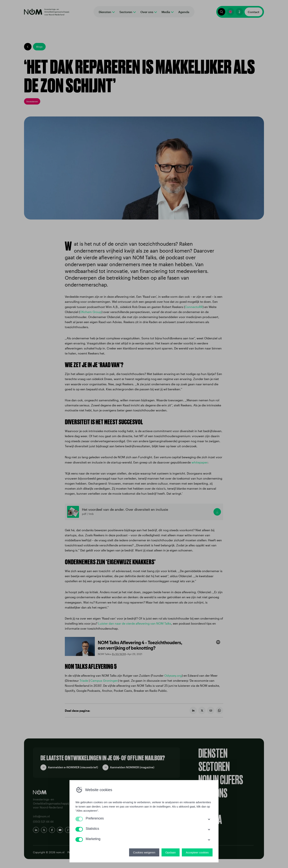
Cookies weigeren (144, 852)
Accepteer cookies (197, 852)
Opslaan (171, 852)
